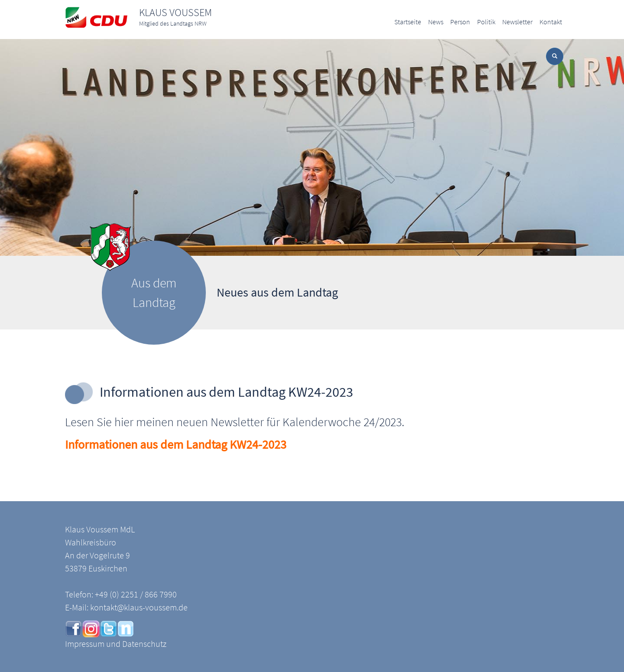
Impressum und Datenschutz (116, 644)
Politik (486, 22)
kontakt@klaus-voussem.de (139, 607)
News (436, 22)
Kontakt (551, 22)
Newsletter (517, 22)
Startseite (408, 22)
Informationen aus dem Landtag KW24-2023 (176, 444)
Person (460, 22)
